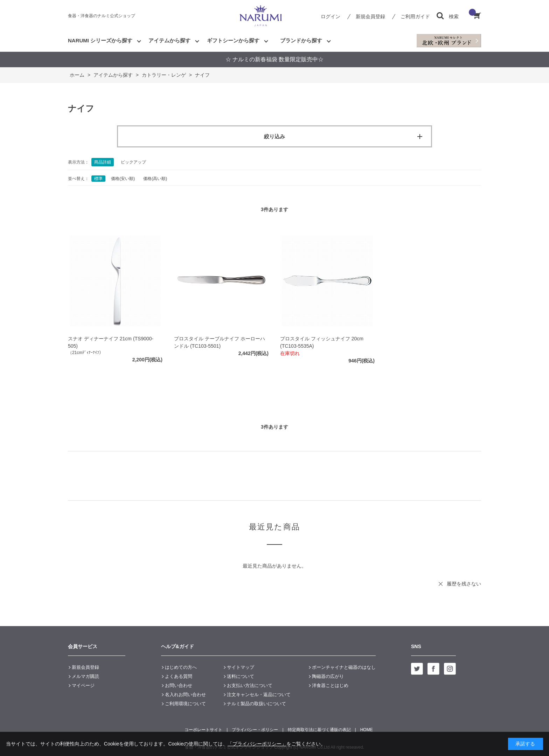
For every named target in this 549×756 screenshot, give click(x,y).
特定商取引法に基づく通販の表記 (319, 730)
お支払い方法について (250, 685)
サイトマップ (241, 667)
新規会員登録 (370, 16)
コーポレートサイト (203, 730)
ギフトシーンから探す (233, 40)
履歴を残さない (464, 584)
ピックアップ (133, 162)
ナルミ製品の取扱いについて (256, 704)
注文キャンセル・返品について (259, 695)
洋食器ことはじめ (330, 685)
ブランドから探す (301, 40)
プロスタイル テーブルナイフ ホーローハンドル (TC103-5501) (220, 342)
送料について (241, 676)
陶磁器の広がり (328, 676)
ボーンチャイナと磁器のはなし (344, 667)
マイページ (83, 685)
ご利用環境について (185, 704)
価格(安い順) (123, 179)
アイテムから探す (169, 40)
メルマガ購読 (85, 676)
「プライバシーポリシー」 (257, 744)
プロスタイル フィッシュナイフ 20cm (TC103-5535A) (322, 342)
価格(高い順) (155, 179)
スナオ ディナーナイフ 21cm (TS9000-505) (111, 342)
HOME (367, 730)
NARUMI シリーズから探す (100, 40)
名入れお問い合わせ (185, 695)
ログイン (331, 16)
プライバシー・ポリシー (255, 730)
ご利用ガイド (415, 16)
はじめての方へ (181, 667)
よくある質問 (179, 676)
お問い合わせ (179, 685)
